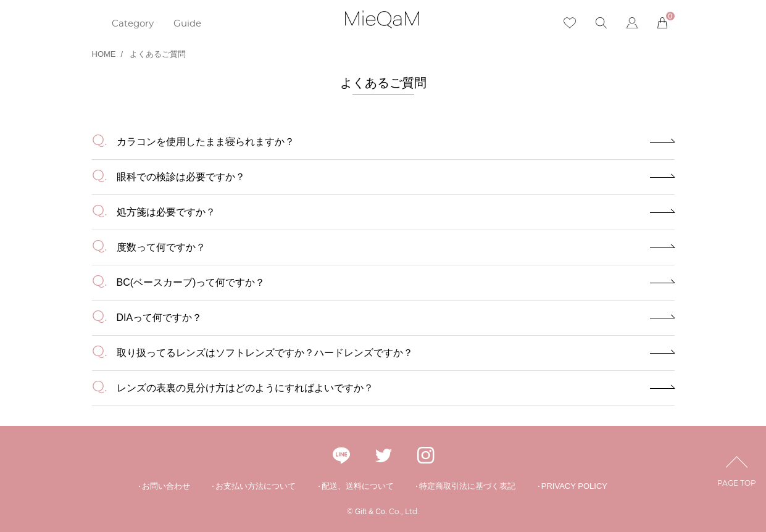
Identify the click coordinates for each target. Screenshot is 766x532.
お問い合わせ (166, 486)
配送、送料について (358, 486)
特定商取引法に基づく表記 (467, 486)
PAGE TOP (737, 474)
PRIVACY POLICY (574, 486)
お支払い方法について (256, 486)
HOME (104, 54)
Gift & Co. (371, 512)
